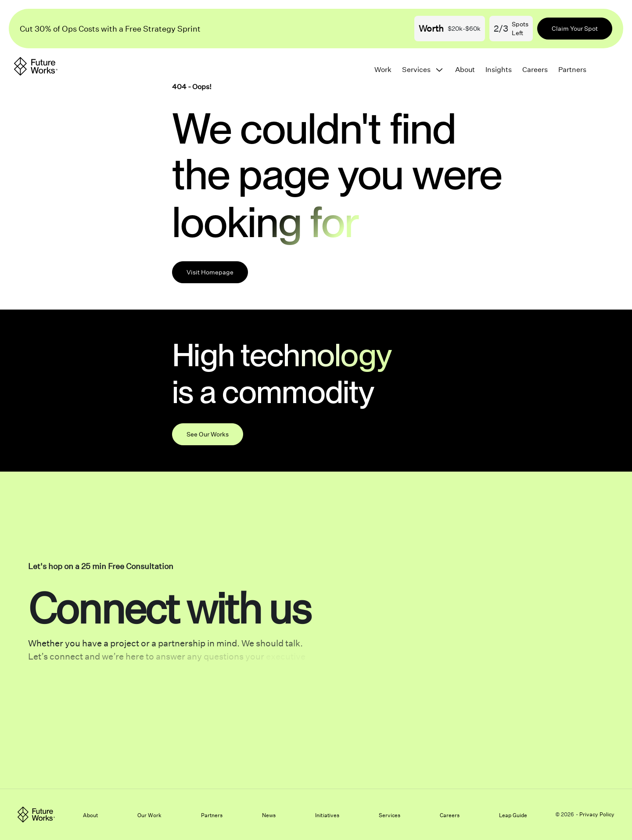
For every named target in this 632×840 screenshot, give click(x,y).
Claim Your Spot (575, 28)
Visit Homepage (210, 272)
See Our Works (208, 434)
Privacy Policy (597, 814)
